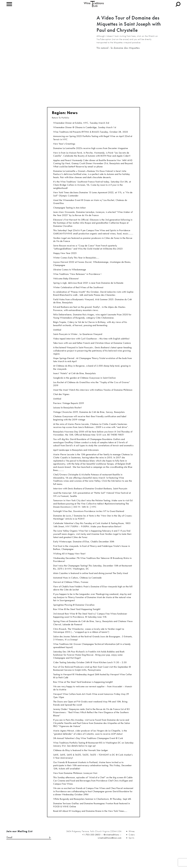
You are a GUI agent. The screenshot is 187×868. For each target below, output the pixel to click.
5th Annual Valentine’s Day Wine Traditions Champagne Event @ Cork (88, 757)
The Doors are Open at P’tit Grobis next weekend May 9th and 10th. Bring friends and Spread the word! (90, 720)
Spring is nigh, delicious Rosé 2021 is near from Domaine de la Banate (88, 288)
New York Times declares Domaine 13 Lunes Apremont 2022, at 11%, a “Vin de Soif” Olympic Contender (93, 196)
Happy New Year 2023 (65, 257)
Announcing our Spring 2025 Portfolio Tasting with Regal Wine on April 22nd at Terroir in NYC (93, 138)
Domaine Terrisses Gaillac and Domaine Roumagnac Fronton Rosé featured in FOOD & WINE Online (92, 825)
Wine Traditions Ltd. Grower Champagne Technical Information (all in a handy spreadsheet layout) (92, 661)
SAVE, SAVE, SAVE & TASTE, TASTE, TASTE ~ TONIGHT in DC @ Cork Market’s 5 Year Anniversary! (93, 775)
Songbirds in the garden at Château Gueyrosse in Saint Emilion (84, 385)
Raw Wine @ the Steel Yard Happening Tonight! (77, 624)
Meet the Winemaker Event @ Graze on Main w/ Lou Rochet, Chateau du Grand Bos (90, 204)
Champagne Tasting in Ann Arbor (70, 210)
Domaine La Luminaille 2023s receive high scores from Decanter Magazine (91, 149)
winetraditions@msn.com (110, 858)
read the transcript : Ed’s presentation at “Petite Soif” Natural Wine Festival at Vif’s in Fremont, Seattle (92, 506)
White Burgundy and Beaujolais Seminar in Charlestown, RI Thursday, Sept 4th (92, 819)
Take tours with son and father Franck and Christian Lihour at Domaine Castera (92, 350)
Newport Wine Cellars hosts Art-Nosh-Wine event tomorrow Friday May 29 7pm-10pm (91, 713)
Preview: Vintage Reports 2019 (69, 411)
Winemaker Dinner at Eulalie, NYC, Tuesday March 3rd (81, 123)
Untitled (57, 336)
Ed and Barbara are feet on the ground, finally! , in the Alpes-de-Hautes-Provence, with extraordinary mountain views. (90, 314)
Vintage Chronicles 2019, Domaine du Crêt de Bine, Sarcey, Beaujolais (89, 421)
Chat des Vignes (61, 402)
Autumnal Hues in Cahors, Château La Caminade (77, 591)
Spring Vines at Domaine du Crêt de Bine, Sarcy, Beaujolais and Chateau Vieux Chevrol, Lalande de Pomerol (93, 638)
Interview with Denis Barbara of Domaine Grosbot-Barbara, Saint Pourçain (90, 499)
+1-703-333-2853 (91, 855)
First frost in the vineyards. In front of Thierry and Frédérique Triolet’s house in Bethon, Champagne (92, 560)
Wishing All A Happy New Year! (69, 566)
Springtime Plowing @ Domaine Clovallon (74, 619)
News (72, 113)
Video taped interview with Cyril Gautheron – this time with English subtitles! (91, 345)
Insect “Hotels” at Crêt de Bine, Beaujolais (75, 381)
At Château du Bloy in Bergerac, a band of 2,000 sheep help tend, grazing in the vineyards (92, 375)
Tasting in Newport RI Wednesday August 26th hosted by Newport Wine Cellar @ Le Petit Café (93, 693)
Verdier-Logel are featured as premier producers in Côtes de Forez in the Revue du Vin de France (93, 243)
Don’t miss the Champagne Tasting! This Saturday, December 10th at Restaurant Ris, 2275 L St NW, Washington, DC (93, 581)
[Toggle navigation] (9, 4)
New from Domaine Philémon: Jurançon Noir (75, 792)
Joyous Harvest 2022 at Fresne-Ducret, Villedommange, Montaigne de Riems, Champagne (92, 268)
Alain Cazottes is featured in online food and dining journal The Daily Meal (91, 587)
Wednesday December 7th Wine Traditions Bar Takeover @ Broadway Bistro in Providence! (92, 573)
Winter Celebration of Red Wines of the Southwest (78, 292)
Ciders (132, 855)
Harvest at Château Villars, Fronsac (71, 596)
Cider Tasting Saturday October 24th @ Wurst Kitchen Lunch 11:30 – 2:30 (90, 678)
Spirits (131, 858)
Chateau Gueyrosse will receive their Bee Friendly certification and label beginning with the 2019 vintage (90, 427)
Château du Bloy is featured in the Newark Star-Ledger (81, 769)
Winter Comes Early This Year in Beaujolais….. (76, 262)
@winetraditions (111, 855)
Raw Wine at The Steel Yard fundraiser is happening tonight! (83, 699)
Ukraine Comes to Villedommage (70, 274)
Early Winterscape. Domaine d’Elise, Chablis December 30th (84, 554)
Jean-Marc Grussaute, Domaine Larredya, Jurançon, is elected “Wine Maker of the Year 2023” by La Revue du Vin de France (93, 217)
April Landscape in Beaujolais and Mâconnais (76, 460)
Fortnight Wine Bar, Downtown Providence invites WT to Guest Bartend (89, 523)
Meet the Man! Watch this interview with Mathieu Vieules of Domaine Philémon (93, 398)
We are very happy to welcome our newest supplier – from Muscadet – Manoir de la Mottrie (93, 705)
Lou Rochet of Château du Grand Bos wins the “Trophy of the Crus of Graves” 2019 (92, 392)
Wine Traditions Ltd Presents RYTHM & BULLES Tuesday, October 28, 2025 (91, 132)
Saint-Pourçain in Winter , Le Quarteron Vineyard (78, 341)
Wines (132, 852)
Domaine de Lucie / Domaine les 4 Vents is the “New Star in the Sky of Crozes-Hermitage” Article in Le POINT (93, 529)
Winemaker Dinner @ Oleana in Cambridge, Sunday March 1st (85, 128)
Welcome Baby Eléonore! (66, 283)
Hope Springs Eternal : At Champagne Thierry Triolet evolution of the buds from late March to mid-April (93, 367)
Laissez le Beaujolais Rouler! (67, 416)
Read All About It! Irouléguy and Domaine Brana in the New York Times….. (90, 832)
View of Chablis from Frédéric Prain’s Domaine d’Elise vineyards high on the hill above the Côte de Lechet (93, 602)
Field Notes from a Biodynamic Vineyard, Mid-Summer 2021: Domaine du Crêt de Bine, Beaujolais (93, 306)
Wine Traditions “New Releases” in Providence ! (77, 279)
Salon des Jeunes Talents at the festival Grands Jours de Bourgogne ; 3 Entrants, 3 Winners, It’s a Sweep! (93, 653)
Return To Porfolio (61, 118)
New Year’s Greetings (64, 145)
